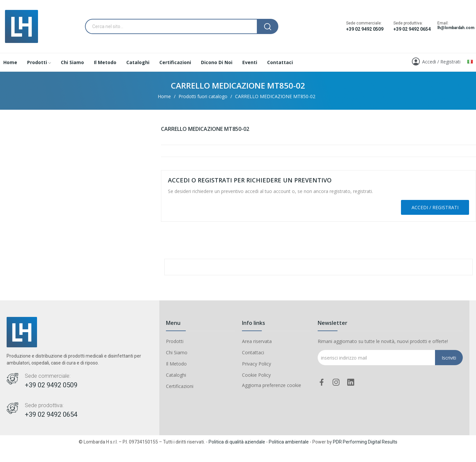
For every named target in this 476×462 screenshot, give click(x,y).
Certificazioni (180, 386)
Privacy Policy (257, 364)
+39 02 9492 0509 (365, 29)
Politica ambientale (289, 442)
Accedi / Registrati (435, 207)
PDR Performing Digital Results (365, 442)
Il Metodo (176, 364)
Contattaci (253, 352)
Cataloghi (176, 375)
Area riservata (257, 341)
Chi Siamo (177, 352)
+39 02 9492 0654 (412, 29)
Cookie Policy (256, 375)
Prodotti (175, 341)
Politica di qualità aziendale (237, 442)
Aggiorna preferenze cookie (272, 385)
